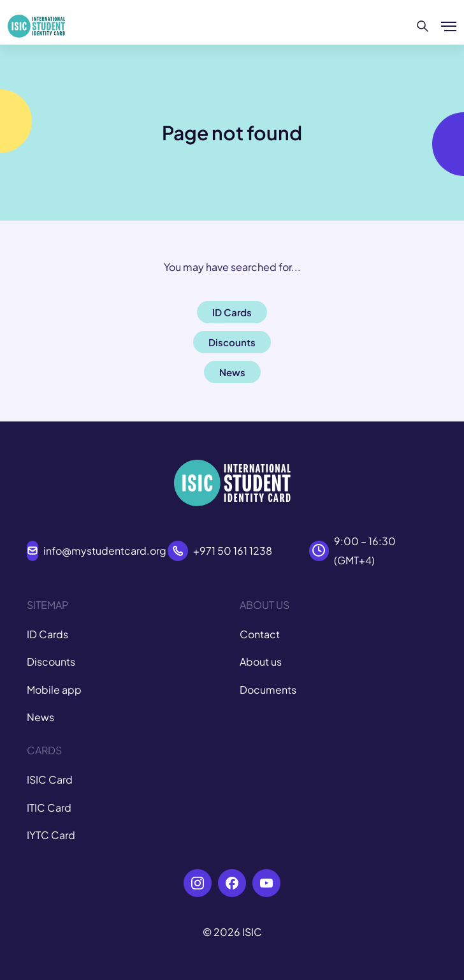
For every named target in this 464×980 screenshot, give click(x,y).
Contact (260, 634)
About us (261, 662)
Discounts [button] (232, 342)
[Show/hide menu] (449, 26)
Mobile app (54, 690)
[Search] (423, 26)
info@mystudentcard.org (105, 551)
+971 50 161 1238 (233, 551)
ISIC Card (50, 779)
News (40, 717)
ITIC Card (49, 808)
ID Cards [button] (232, 312)
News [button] (232, 372)
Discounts (51, 662)
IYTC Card (51, 835)
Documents (268, 690)
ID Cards (47, 634)
